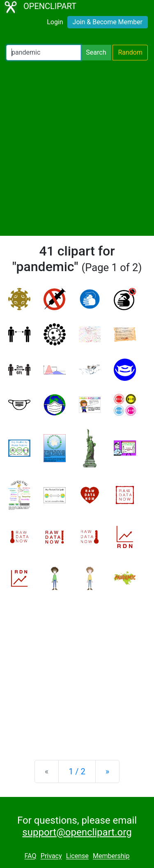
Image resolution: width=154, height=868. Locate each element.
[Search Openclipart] (44, 53)
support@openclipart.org (77, 832)
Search (96, 52)
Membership (111, 856)
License (77, 856)
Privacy (51, 856)
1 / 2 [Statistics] (77, 771)
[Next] (107, 771)
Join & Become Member (108, 22)
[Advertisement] (77, 148)
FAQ (31, 856)
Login (55, 22)
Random (130, 52)
